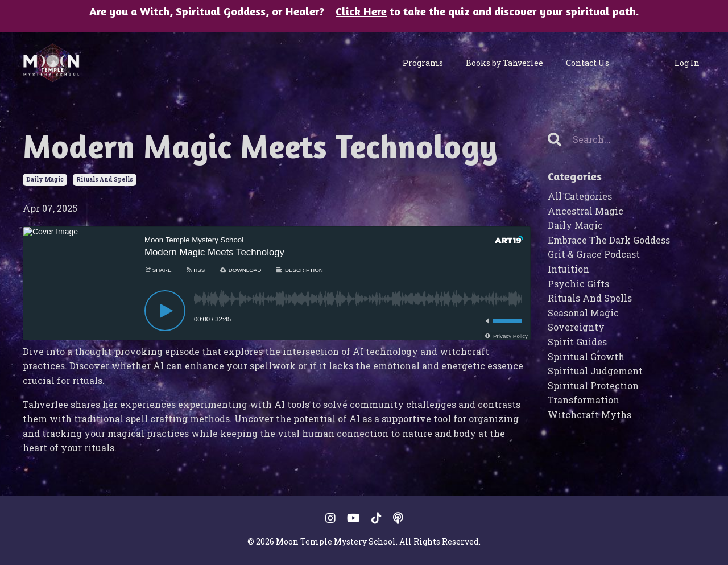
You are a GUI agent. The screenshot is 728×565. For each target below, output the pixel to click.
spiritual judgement (595, 371)
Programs (423, 63)
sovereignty (576, 327)
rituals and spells (105, 180)
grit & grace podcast (594, 254)
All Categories (580, 196)
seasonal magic (583, 313)
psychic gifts (578, 284)
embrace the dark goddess (609, 240)
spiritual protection (593, 385)
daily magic (45, 180)
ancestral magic (586, 211)
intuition (568, 269)
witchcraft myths (590, 415)
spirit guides (577, 342)
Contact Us (588, 63)
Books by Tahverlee (504, 63)
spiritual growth (586, 356)
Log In (687, 63)
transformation (584, 400)
